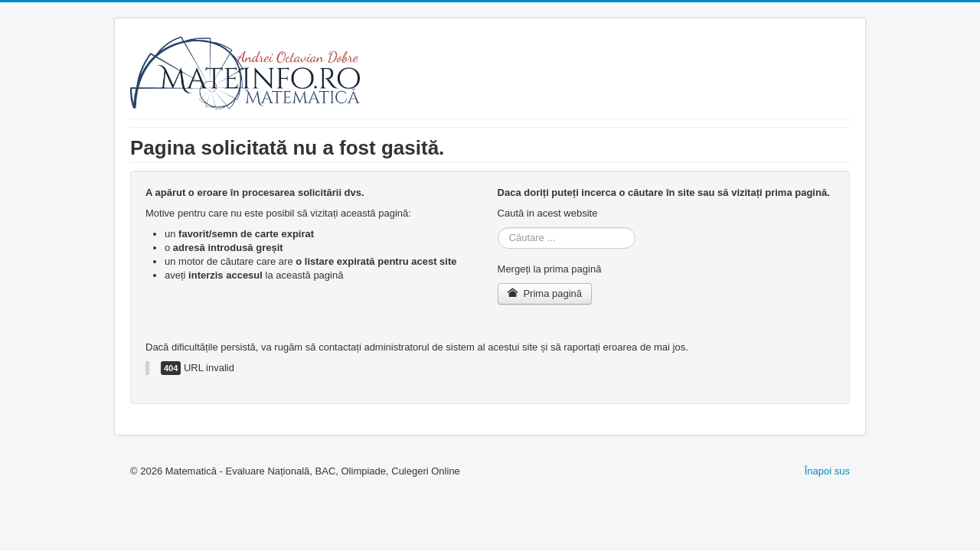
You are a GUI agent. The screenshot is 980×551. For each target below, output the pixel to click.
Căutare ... (498, 228)
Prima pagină (545, 293)
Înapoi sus (827, 471)
